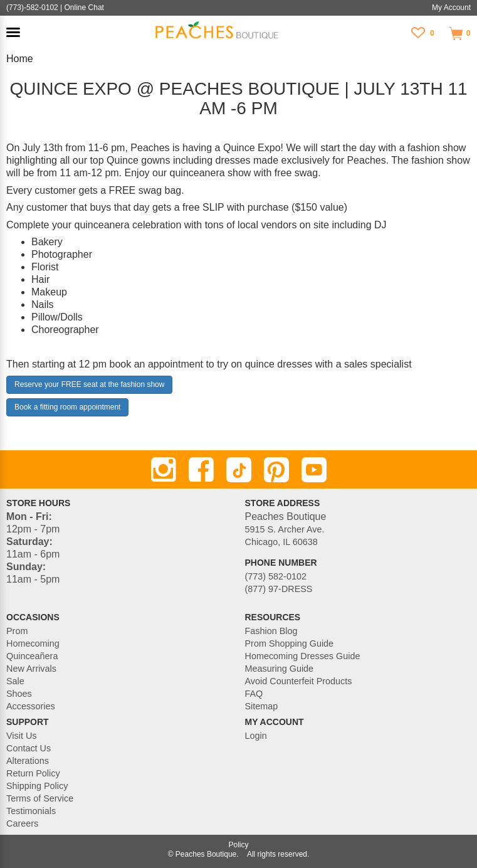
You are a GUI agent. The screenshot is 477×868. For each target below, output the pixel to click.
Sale (15, 681)
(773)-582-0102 (32, 8)
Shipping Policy (37, 786)
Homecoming (33, 643)
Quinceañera (32, 656)
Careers (22, 823)
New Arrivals (31, 669)
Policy (238, 845)
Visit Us (22, 736)
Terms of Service (40, 798)
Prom (17, 631)
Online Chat (84, 8)
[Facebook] (201, 470)
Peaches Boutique (206, 854)
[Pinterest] (276, 470)
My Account (451, 8)
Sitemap (262, 706)
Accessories (31, 706)
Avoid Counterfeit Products (299, 681)
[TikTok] (239, 470)
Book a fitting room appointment (67, 407)
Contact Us (29, 748)
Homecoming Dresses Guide (303, 656)
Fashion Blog (271, 631)
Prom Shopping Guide (290, 643)
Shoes (19, 694)
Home (20, 59)
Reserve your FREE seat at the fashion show (89, 384)
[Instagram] (164, 470)
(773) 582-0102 (276, 576)
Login (256, 736)
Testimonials (31, 811)
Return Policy (33, 773)
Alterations (28, 761)
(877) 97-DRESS (279, 589)
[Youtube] (314, 470)
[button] (13, 32)
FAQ (254, 694)
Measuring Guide (280, 669)
